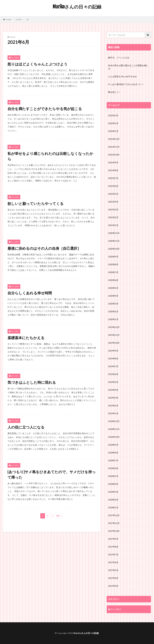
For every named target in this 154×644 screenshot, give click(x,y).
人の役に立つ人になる (26, 427)
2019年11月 (114, 335)
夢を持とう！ (114, 92)
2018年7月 (113, 460)
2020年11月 (114, 241)
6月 (28, 20)
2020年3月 (113, 304)
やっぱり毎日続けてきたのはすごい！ (126, 84)
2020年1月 (113, 319)
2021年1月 (113, 225)
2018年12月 (114, 421)
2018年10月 (114, 437)
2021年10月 (114, 155)
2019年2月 (113, 406)
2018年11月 (114, 429)
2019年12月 (114, 327)
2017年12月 (114, 515)
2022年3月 (113, 115)
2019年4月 (113, 390)
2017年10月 (114, 531)
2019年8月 (113, 358)
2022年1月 (113, 131)
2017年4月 (113, 578)
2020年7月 (113, 272)
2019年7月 (113, 366)
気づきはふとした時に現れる (32, 382)
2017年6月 (113, 562)
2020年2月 (113, 311)
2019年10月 (114, 343)
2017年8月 (113, 547)
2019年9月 (113, 351)
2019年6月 (113, 374)
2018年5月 (113, 476)
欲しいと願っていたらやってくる (36, 203)
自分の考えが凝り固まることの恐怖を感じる (128, 67)
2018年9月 (113, 445)
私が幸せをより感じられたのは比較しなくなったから (50, 156)
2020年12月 (114, 233)
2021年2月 (113, 217)
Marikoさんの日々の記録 (77, 7)
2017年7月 (113, 555)
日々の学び (15, 58)
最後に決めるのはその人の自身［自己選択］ (44, 248)
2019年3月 (113, 398)
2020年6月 (113, 280)
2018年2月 (113, 500)
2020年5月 (113, 288)
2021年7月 (113, 178)
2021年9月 (113, 162)
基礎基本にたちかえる (26, 338)
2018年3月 (113, 492)
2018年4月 (113, 484)
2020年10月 (114, 249)
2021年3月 (113, 210)
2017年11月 (114, 523)
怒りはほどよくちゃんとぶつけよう (38, 64)
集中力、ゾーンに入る (119, 58)
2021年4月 (113, 202)
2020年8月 (113, 264)
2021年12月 (114, 139)
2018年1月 (113, 507)
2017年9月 (113, 539)
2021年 (19, 20)
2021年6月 (113, 186)
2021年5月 (113, 194)
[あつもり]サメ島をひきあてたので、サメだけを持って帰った (52, 474)
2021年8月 (113, 170)
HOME (8, 19)
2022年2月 (113, 123)
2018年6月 (113, 468)
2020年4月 (113, 296)
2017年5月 (113, 570)
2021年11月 (114, 147)
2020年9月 (113, 257)
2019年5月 (113, 382)
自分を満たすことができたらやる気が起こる (45, 109)
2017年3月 (113, 586)
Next (58, 516)
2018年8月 (113, 453)
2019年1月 (113, 413)
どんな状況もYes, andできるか (123, 76)
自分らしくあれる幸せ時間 (30, 293)
